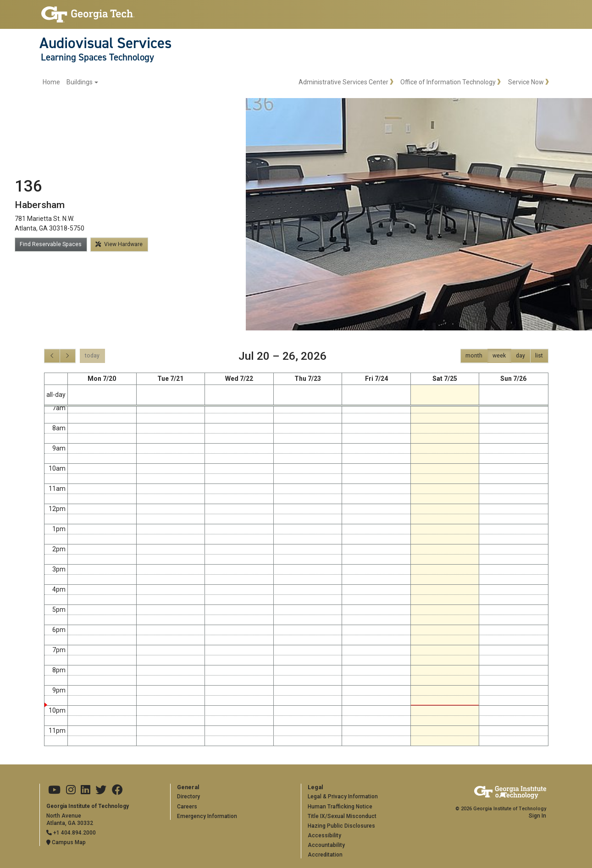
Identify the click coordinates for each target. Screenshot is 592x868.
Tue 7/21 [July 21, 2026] (170, 379)
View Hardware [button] (119, 244)
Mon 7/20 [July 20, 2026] (102, 379)
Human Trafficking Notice (340, 807)
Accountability (326, 845)
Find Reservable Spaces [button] (51, 244)
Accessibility (324, 835)
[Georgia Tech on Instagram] (71, 790)
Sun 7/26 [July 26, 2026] (513, 379)
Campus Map (66, 842)
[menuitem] (70, 82)
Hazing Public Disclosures (341, 826)
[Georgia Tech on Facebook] (117, 790)
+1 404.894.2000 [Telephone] (71, 833)
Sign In (537, 816)
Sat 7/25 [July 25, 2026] (445, 379)
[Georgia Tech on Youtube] (54, 790)
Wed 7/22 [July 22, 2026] (239, 379)
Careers (187, 807)
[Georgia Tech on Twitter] (101, 790)
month (474, 356)
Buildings (80, 82)
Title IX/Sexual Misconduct (342, 816)
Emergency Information (207, 816)
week (499, 356)
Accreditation (325, 855)
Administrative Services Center (343, 82)
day (520, 356)
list (539, 356)
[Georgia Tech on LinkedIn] (86, 790)
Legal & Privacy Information (343, 797)
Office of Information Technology (448, 82)
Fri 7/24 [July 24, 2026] (376, 379)
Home (51, 82)
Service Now (526, 82)
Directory (188, 797)
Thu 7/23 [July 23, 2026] (308, 379)
